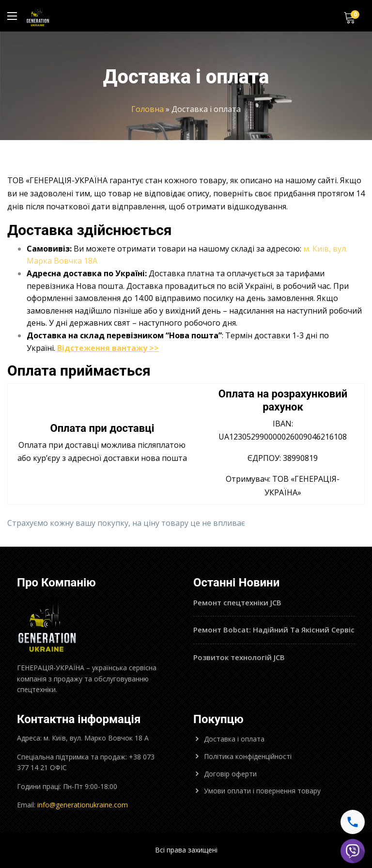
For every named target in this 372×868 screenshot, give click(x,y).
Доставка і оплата (234, 739)
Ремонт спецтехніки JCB (237, 602)
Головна (147, 109)
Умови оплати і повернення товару (262, 791)
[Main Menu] (12, 16)
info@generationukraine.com (83, 805)
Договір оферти (230, 774)
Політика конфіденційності (248, 756)
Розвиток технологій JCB (239, 657)
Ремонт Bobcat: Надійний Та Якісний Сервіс (274, 630)
